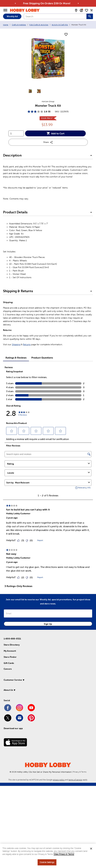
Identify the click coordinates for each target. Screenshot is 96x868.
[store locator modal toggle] (76, 10)
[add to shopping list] (66, 35)
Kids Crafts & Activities (39, 25)
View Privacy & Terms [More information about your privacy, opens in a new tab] (64, 854)
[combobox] (55, 16)
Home (6, 25)
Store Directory (12, 645)
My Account (10, 651)
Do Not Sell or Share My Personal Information (50, 772)
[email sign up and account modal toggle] (81, 10)
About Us (8, 690)
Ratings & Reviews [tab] (16, 358)
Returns (27, 344)
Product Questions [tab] (42, 358)
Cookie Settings (47, 862)
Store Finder (10, 657)
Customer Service (13, 680)
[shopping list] (87, 10)
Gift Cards (9, 663)
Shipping (16, 344)
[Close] (91, 849)
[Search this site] (90, 16)
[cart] (92, 10)
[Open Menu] (5, 10)
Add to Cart (55, 133)
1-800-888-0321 (12, 639)
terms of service (75, 780)
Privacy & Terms (80, 772)
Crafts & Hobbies (19, 25)
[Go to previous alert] (15, 3)
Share (48, 142)
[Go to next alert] (78, 3)
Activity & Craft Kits (60, 25)
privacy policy (59, 780)
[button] (48, 155)
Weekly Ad (12, 16)
